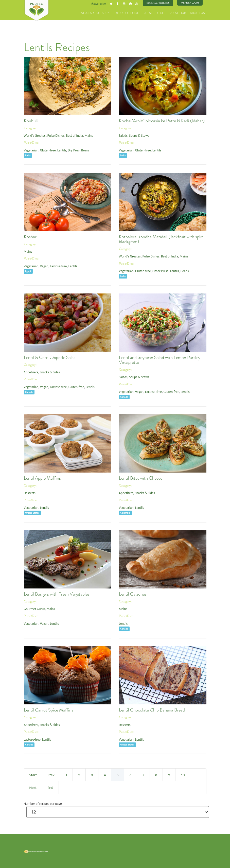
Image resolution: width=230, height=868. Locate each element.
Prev (51, 775)
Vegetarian (31, 150)
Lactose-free (56, 265)
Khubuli (31, 120)
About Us (198, 13)
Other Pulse (158, 270)
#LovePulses (102, 4)
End (50, 787)
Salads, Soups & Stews (133, 135)
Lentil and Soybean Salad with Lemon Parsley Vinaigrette (160, 360)
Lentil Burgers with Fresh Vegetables (57, 594)
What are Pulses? (105, 13)
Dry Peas (71, 150)
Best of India (72, 135)
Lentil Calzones (133, 594)
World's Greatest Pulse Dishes (43, 135)
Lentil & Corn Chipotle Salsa (50, 357)
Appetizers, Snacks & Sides (41, 372)
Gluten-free (47, 150)
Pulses (37, 11)
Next (33, 787)
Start (33, 775)
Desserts (29, 492)
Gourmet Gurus (34, 608)
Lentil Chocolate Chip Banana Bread (152, 710)
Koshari (31, 236)
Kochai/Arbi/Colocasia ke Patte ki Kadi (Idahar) (162, 120)
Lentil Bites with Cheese (141, 478)
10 (183, 775)
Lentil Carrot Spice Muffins (49, 710)
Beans (82, 150)
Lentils (60, 150)
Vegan (43, 265)
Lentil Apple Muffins (42, 478)
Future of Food (133, 13)
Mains (85, 135)
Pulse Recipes (159, 13)
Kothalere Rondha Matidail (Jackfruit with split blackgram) (161, 239)
